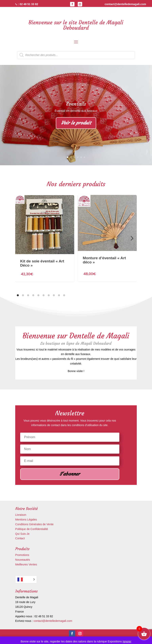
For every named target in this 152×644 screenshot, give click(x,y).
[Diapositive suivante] (132, 238)
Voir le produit (76, 124)
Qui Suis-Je (22, 534)
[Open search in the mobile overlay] (76, 55)
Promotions (22, 555)
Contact (20, 538)
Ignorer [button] (127, 641)
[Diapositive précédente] (20, 238)
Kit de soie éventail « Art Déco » (42, 256)
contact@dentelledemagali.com (53, 621)
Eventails (76, 105)
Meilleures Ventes (26, 564)
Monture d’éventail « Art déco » (104, 249)
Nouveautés (23, 560)
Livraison (21, 515)
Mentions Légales (26, 520)
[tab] (18, 295)
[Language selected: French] (26, 579)
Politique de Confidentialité (32, 529)
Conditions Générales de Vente (34, 524)
